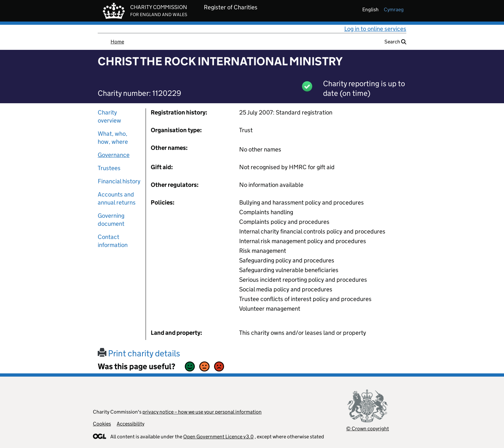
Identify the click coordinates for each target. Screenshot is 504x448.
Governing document (111, 220)
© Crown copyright (368, 429)
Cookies (102, 424)
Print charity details (139, 353)
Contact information (113, 241)
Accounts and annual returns (117, 198)
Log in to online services (375, 29)
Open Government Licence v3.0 (218, 437)
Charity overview (109, 116)
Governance (114, 155)
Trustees (109, 168)
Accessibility (130, 424)
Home (117, 42)
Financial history (119, 181)
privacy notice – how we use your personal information (202, 412)
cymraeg (394, 9)
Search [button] (395, 42)
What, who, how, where (113, 138)
